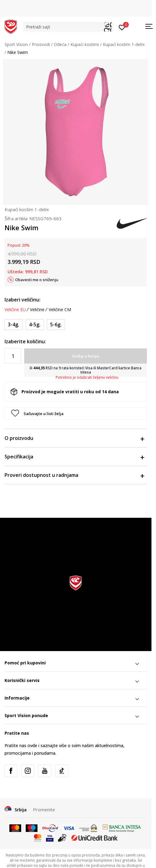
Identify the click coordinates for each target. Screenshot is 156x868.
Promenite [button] (44, 810)
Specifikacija (74, 457)
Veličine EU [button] (15, 310)
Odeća (60, 44)
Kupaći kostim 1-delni (124, 44)
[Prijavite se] (122, 27)
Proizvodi (41, 44)
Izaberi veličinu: (23, 300)
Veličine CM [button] (60, 310)
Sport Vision (16, 44)
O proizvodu (74, 438)
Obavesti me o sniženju (37, 280)
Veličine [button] (37, 310)
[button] (68, 27)
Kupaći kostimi (85, 44)
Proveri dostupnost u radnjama (74, 475)
